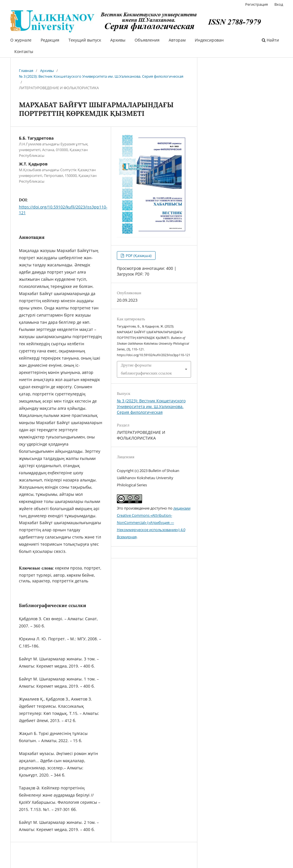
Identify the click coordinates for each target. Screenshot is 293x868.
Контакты (24, 51)
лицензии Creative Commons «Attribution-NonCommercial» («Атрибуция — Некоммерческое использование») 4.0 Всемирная (154, 522)
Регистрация (256, 4)
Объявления (147, 40)
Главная (26, 71)
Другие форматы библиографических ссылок (146, 369)
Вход (279, 4)
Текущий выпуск (85, 40)
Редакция (50, 40)
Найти (270, 40)
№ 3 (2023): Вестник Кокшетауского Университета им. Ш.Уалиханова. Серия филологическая (101, 76)
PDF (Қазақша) (138, 255)
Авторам (177, 40)
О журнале (21, 40)
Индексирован (209, 40)
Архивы (118, 40)
